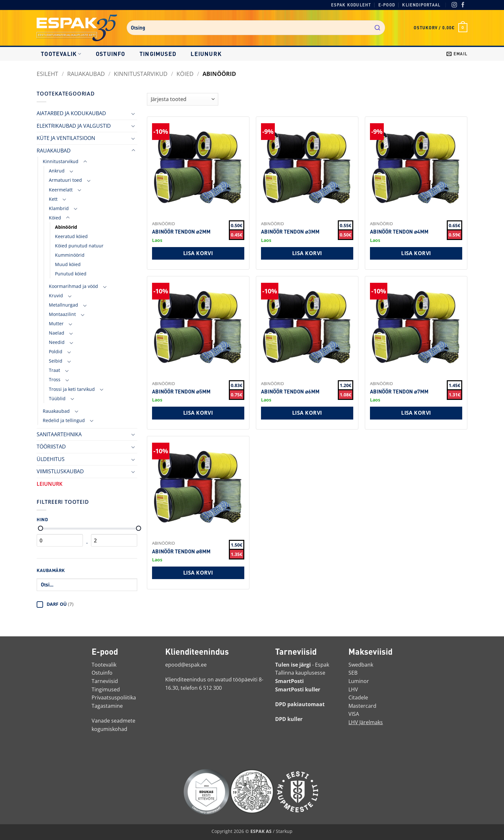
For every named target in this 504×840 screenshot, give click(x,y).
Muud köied (68, 264)
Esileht (47, 74)
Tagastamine (107, 706)
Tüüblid (57, 398)
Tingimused (158, 54)
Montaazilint (62, 314)
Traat (54, 370)
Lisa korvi (198, 253)
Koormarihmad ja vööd (73, 286)
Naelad (57, 333)
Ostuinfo (111, 54)
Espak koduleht (351, 5)
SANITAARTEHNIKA (59, 434)
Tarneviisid (105, 681)
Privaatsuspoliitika (114, 697)
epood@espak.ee (186, 665)
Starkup (284, 831)
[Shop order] (183, 99)
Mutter (56, 323)
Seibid (56, 361)
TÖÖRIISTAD (51, 447)
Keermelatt (61, 190)
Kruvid (56, 295)
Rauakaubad (56, 411)
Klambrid (59, 208)
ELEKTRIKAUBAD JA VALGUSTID (74, 126)
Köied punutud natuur (79, 246)
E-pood (387, 5)
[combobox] (256, 28)
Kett (53, 199)
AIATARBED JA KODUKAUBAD (71, 113)
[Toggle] (133, 114)
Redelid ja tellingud (64, 420)
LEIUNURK (206, 54)
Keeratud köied (71, 236)
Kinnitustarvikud (141, 74)
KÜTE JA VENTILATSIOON (66, 138)
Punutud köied (71, 274)
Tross (55, 379)
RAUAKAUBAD (86, 74)
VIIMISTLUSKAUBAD (60, 471)
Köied (185, 74)
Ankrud (57, 171)
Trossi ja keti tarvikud (72, 389)
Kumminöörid (70, 255)
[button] (441, 28)
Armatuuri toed (65, 180)
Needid (57, 342)
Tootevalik (61, 54)
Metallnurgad (63, 305)
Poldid (56, 351)
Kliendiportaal (421, 5)
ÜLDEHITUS (51, 459)
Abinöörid (66, 227)
